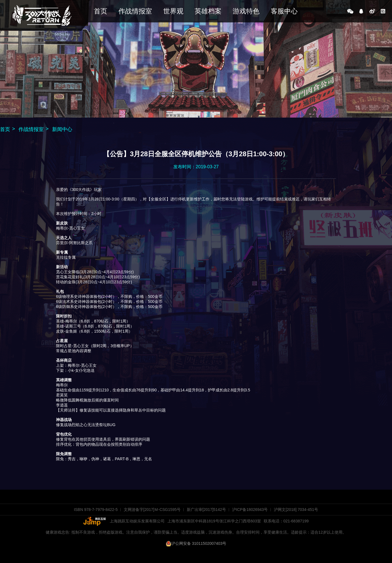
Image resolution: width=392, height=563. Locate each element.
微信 (350, 11)
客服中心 (284, 11)
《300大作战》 (42, 15)
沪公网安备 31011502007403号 (196, 543)
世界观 (173, 11)
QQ (361, 11)
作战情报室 (135, 11)
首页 (101, 11)
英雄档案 (208, 11)
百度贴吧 (383, 11)
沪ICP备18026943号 (250, 510)
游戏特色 (246, 11)
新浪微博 (372, 11)
